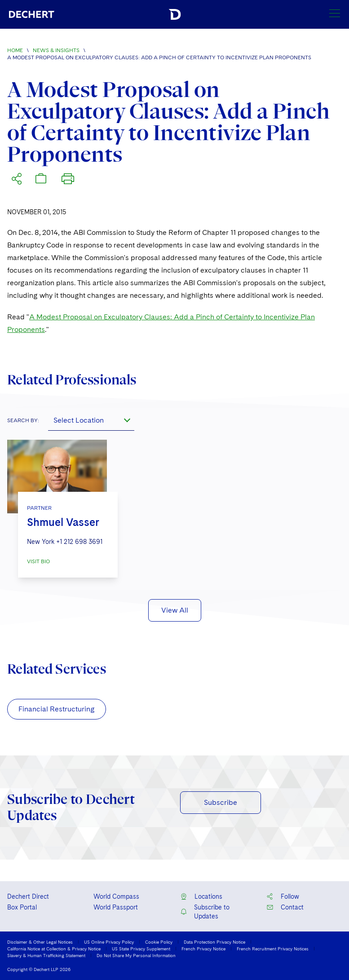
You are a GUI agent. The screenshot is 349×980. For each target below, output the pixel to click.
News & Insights (56, 50)
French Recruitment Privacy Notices (273, 949)
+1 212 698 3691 (79, 542)
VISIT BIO (38, 561)
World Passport (116, 907)
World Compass (116, 896)
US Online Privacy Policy (109, 942)
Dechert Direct (28, 896)
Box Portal (22, 907)
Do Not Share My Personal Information (136, 955)
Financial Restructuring (57, 709)
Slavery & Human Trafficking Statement (46, 955)
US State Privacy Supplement (141, 949)
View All (175, 610)
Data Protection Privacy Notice (214, 942)
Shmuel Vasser (63, 522)
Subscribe (221, 802)
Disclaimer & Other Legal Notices (40, 942)
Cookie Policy (159, 942)
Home (15, 50)
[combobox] (91, 420)
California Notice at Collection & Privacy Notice (54, 949)
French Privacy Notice (203, 949)
